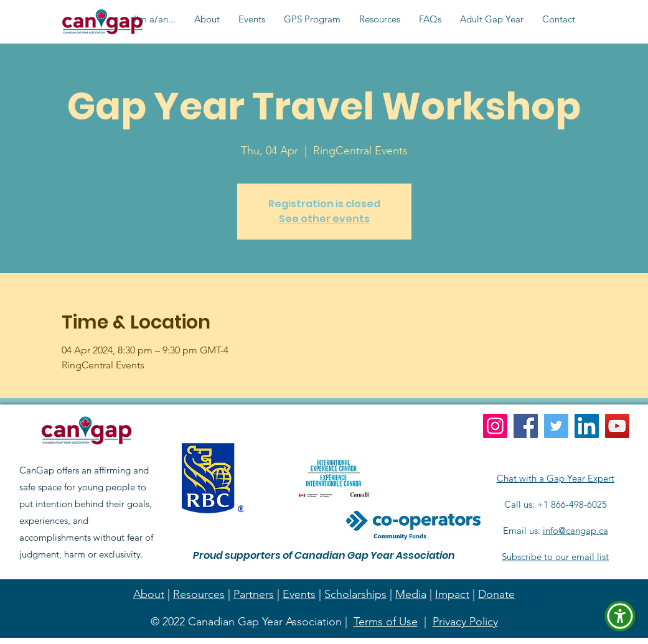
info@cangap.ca (575, 530)
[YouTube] (617, 426)
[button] (155, 19)
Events (299, 594)
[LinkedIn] (587, 426)
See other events (324, 219)
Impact (452, 594)
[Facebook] (526, 426)
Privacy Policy (465, 622)
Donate (496, 594)
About (149, 594)
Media (411, 594)
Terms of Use (386, 622)
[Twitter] (556, 426)
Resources (199, 594)
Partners (254, 594)
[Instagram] (495, 426)
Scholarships (355, 594)
